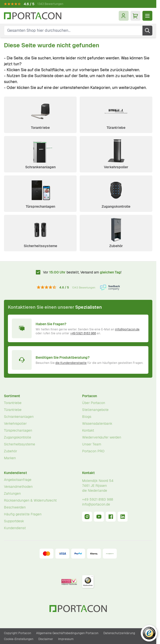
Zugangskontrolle (116, 206)
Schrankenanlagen (40, 167)
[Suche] (147, 31)
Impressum (66, 639)
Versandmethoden (18, 487)
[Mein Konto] (124, 16)
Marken (10, 458)
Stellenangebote (95, 410)
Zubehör (116, 246)
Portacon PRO (93, 451)
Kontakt (88, 430)
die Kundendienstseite (71, 363)
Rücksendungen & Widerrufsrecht (30, 500)
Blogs (87, 417)
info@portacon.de (127, 329)
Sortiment (12, 396)
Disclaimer (46, 639)
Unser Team (92, 444)
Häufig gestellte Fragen (23, 514)
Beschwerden (15, 507)
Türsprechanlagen (40, 206)
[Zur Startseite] (33, 16)
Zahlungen (12, 493)
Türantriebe (116, 128)
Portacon (90, 396)
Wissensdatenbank (97, 424)
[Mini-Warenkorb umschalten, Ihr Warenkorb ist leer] (136, 16)
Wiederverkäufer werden (102, 437)
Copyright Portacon (18, 633)
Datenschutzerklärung (119, 633)
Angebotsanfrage (18, 480)
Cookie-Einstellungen (19, 639)
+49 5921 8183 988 (83, 333)
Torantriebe (40, 128)
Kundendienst (15, 473)
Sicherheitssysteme (40, 246)
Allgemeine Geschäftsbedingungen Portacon (67, 633)
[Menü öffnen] (147, 16)
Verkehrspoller (116, 167)
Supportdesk (14, 521)
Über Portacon (94, 403)
